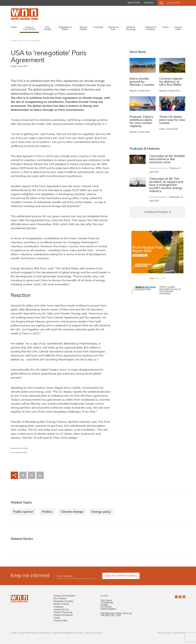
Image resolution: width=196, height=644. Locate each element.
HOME (13, 41)
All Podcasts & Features (156, 212)
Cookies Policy (178, 633)
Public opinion (23, 512)
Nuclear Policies (84, 28)
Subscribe (149, 3)
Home (14, 27)
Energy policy (101, 512)
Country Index (178, 28)
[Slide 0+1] (152, 278)
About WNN (133, 3)
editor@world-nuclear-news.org (116, 613)
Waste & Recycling (131, 28)
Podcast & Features (63, 615)
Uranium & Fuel (113, 28)
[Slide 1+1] (157, 278)
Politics (47, 512)
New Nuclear (48, 28)
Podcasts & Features (151, 28)
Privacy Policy (164, 633)
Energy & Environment (29, 28)
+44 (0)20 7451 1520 (111, 616)
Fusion (166, 27)
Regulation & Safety (65, 28)
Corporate (98, 27)
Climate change (72, 512)
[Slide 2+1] (163, 278)
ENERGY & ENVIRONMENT (29, 41)
